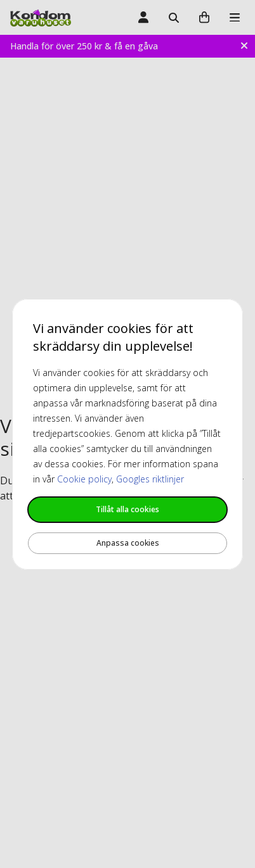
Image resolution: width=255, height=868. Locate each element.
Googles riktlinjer (150, 479)
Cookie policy (84, 479)
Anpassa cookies (128, 543)
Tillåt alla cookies (128, 509)
